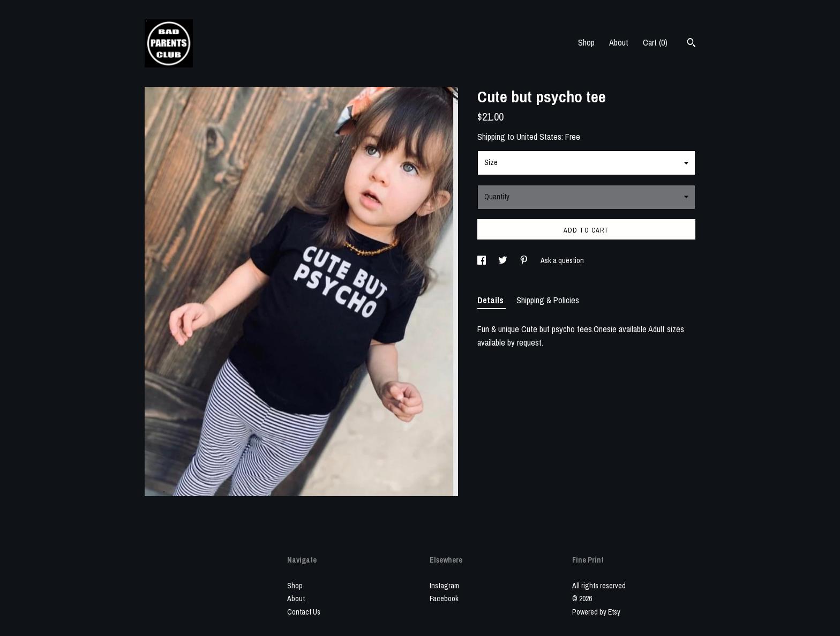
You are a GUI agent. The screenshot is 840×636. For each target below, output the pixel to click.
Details (492, 300)
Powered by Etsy (596, 612)
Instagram (444, 586)
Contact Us (304, 612)
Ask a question (562, 260)
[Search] (691, 44)
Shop (586, 42)
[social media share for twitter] (504, 260)
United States (539, 137)
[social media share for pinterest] (525, 260)
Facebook (444, 598)
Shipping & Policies (548, 300)
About (619, 42)
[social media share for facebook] (482, 260)
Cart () (655, 42)
